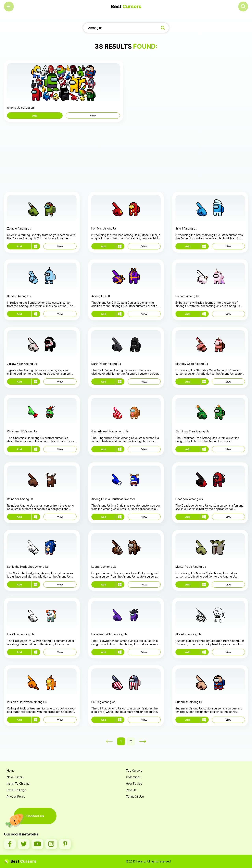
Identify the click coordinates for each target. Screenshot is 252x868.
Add (35, 116)
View (93, 116)
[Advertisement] (126, 156)
